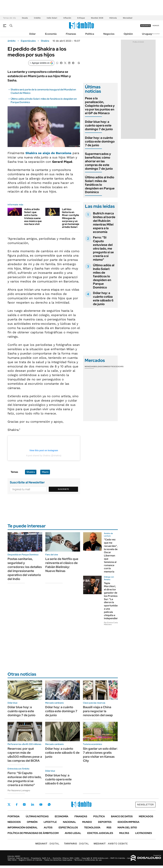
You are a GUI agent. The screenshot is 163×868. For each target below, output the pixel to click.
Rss (109, 828)
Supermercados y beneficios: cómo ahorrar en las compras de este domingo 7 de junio (99, 161)
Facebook (17, 804)
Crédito (37, 18)
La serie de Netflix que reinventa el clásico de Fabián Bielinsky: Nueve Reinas (62, 565)
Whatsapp (49, 804)
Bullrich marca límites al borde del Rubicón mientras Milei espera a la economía (104, 223)
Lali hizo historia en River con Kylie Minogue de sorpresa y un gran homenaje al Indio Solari (71, 218)
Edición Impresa (129, 822)
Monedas (89, 367)
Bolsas (98, 367)
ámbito (12, 41)
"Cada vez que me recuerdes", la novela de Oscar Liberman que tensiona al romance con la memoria (111, 556)
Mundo (87, 822)
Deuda (25, 18)
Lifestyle (50, 822)
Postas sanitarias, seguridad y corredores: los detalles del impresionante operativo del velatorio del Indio (25, 569)
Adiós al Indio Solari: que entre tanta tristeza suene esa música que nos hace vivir (33, 217)
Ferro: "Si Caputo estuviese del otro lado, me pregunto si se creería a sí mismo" (103, 249)
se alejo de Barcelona (48, 153)
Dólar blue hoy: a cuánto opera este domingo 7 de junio (99, 125)
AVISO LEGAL (73, 833)
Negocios (109, 34)
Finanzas (71, 34)
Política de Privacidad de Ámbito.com (33, 833)
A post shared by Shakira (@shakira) (44, 456)
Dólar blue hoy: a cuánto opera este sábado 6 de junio (58, 779)
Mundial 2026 (97, 18)
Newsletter (156, 34)
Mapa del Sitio (127, 828)
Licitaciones (144, 833)
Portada (14, 816)
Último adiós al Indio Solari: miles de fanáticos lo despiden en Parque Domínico (100, 185)
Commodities (108, 367)
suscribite (146, 26)
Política (90, 34)
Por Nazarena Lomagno (19, 790)
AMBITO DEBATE (111, 844)
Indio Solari (52, 18)
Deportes (105, 822)
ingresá (156, 26)
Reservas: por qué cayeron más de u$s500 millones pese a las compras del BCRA (25, 755)
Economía (51, 34)
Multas (124, 833)
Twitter (9, 804)
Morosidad (128, 18)
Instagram (24, 804)
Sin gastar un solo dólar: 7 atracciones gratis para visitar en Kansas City (100, 755)
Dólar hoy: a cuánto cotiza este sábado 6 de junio (103, 298)
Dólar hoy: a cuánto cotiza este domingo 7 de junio (100, 141)
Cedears (119, 367)
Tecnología (92, 828)
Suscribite (63, 489)
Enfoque (81, 18)
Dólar (33, 34)
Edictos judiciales (100, 833)
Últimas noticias (37, 816)
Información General (23, 828)
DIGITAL (47, 844)
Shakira (45, 41)
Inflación (67, 18)
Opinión (128, 34)
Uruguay (147, 34)
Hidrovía (113, 18)
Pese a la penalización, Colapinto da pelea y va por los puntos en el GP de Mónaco (100, 106)
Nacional (69, 822)
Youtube (41, 805)
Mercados (146, 816)
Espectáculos (28, 41)
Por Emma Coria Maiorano (111, 624)
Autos (48, 828)
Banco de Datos (122, 816)
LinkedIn (33, 804)
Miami (45, 472)
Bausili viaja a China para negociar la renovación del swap (98, 711)
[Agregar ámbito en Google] (41, 63)
